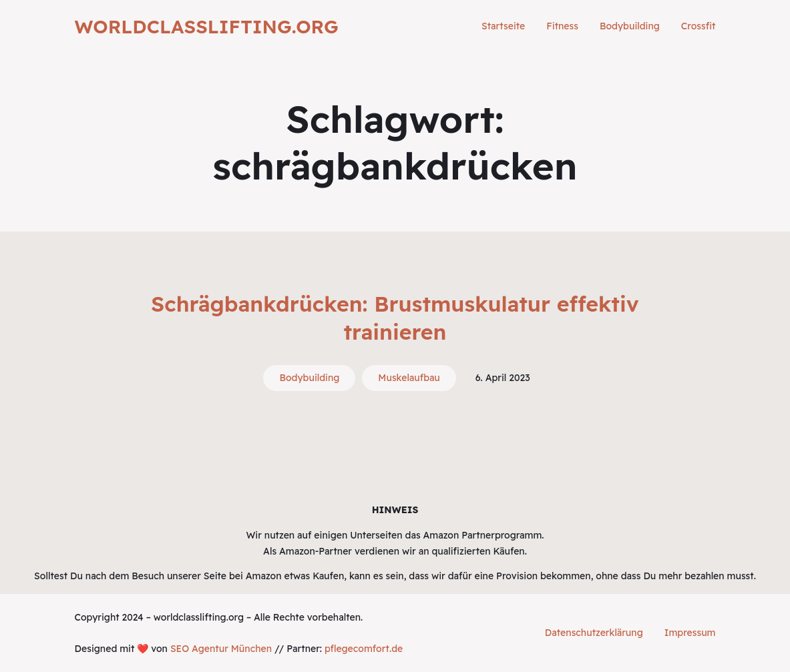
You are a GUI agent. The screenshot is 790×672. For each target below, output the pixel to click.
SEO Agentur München (221, 649)
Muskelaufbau (409, 378)
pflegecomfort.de (364, 649)
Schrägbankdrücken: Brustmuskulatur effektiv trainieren (395, 318)
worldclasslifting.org (207, 26)
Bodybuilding (309, 378)
